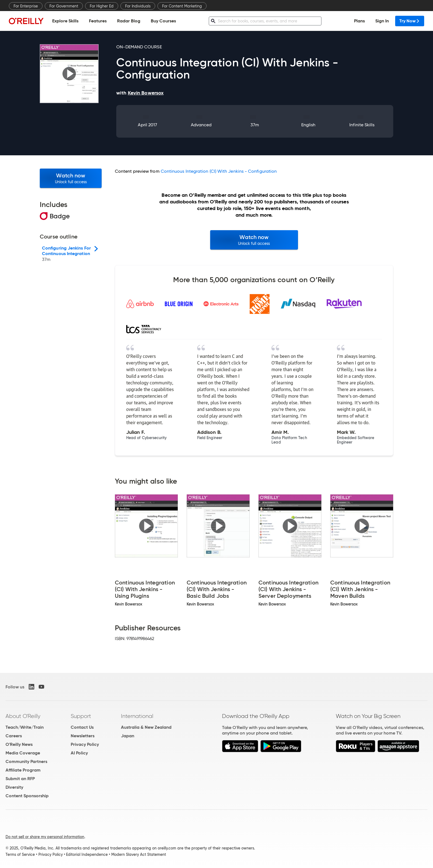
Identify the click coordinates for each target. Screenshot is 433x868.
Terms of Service (20, 854)
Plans (359, 21)
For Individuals (138, 6)
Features (98, 21)
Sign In (382, 21)
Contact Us (82, 727)
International (137, 716)
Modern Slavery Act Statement (139, 854)
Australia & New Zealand (146, 727)
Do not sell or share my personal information (45, 837)
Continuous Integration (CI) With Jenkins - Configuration (219, 171)
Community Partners (26, 761)
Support (81, 716)
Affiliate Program (23, 770)
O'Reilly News (19, 744)
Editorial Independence (87, 854)
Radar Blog (129, 21)
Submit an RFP (20, 779)
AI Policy (79, 753)
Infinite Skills (362, 125)
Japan (128, 736)
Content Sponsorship (27, 796)
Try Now (410, 21)
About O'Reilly (23, 716)
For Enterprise (26, 6)
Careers (14, 736)
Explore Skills (65, 21)
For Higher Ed (102, 6)
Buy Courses (163, 21)
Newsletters (83, 736)
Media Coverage (23, 753)
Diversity (14, 787)
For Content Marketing (182, 6)
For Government (64, 6)
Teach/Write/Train (25, 727)
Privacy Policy (85, 744)
